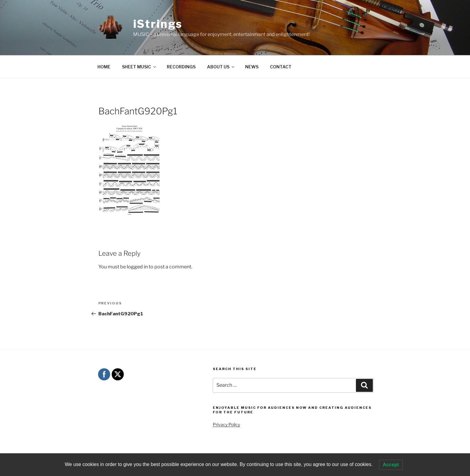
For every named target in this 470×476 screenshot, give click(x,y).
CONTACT (281, 67)
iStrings (158, 24)
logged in (137, 267)
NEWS (252, 67)
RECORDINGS (181, 67)
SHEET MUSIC (139, 67)
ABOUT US (221, 67)
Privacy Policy (226, 424)
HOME (104, 67)
